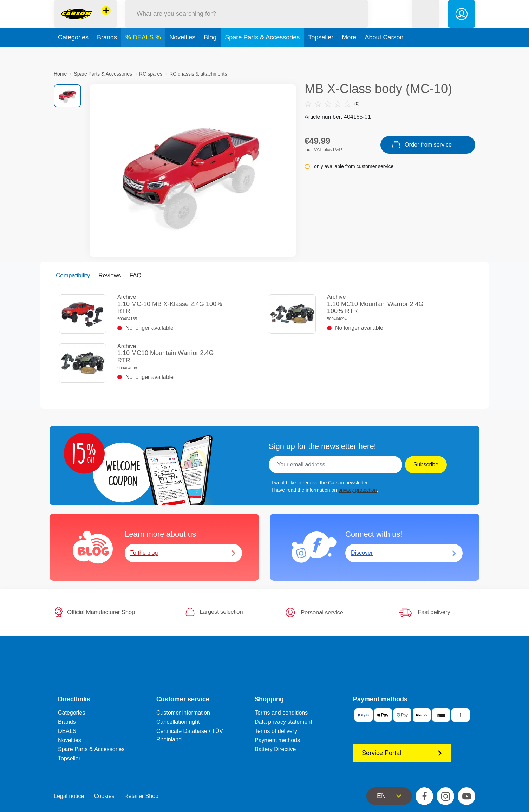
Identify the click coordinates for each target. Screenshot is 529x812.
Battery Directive (275, 749)
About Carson (384, 54)
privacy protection (358, 490)
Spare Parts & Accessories (262, 54)
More (349, 54)
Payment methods (277, 740)
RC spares (151, 74)
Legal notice (69, 796)
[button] (426, 22)
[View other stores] (106, 19)
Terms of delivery (276, 731)
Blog (210, 54)
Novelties (182, 54)
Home (60, 74)
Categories (73, 54)
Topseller (321, 54)
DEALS (144, 54)
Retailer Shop (141, 796)
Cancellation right (178, 722)
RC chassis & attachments (198, 74)
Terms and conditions (281, 713)
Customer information (183, 713)
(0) (332, 104)
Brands (107, 54)
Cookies (104, 796)
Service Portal (402, 753)
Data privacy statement (283, 722)
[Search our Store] (247, 22)
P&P (338, 150)
